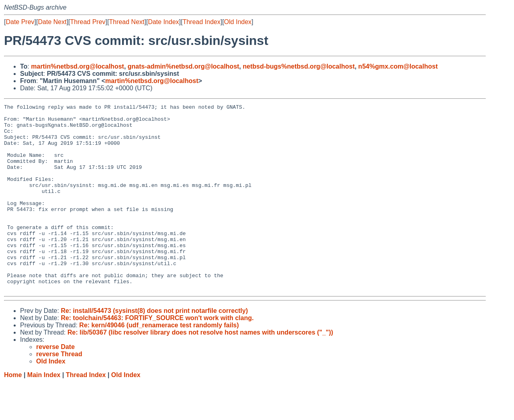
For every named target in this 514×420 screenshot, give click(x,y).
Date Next (52, 22)
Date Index (163, 22)
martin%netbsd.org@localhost (78, 66)
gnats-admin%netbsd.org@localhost (184, 66)
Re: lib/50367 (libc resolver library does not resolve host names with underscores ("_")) (200, 370)
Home (13, 412)
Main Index (44, 412)
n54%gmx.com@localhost (398, 66)
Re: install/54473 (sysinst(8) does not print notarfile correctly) (154, 348)
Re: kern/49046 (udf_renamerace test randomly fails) (159, 362)
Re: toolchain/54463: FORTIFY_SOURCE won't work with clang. (157, 355)
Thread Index (202, 22)
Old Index (238, 22)
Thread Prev (88, 22)
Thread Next (126, 22)
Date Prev (20, 22)
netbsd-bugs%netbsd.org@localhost (299, 66)
